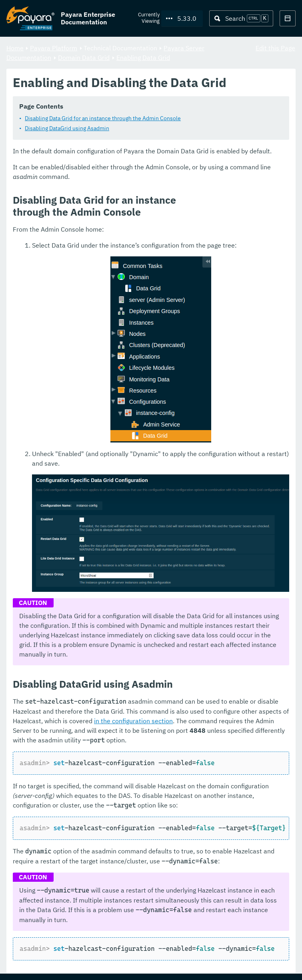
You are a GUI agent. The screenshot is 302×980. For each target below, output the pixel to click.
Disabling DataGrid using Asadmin (67, 129)
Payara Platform (54, 48)
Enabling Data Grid (143, 58)
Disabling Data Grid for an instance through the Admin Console (103, 119)
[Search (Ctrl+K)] (241, 18)
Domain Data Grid (84, 58)
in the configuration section (133, 721)
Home (15, 48)
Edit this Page (275, 48)
